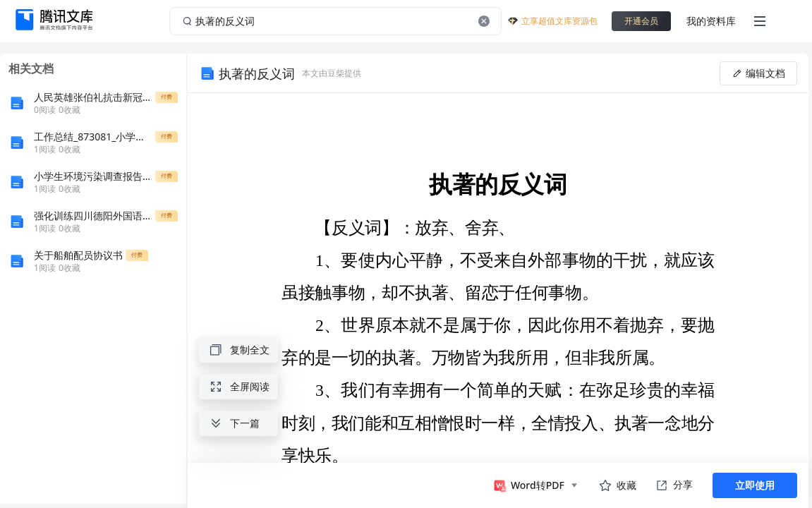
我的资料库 (711, 21)
